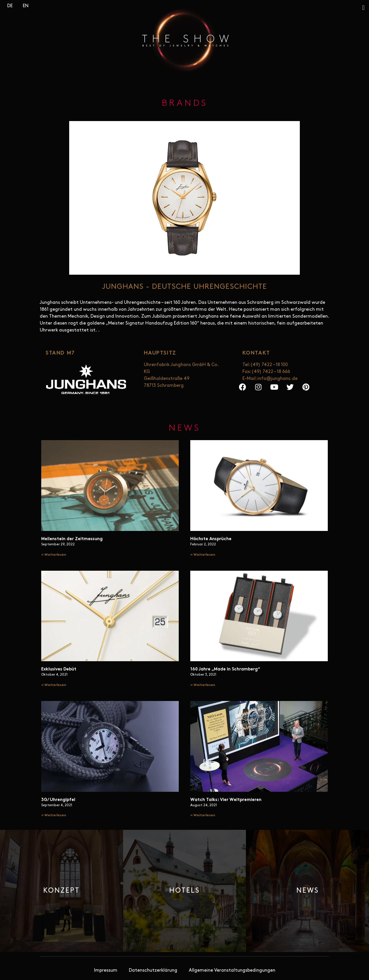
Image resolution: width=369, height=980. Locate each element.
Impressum (106, 970)
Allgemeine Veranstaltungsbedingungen (232, 970)
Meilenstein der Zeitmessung (72, 539)
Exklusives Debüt (59, 669)
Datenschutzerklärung (153, 970)
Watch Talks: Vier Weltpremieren (226, 800)
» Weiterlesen (54, 555)
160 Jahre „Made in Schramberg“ (225, 669)
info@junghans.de (277, 379)
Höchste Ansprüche (211, 539)
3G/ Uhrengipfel (58, 800)
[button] (363, 8)
